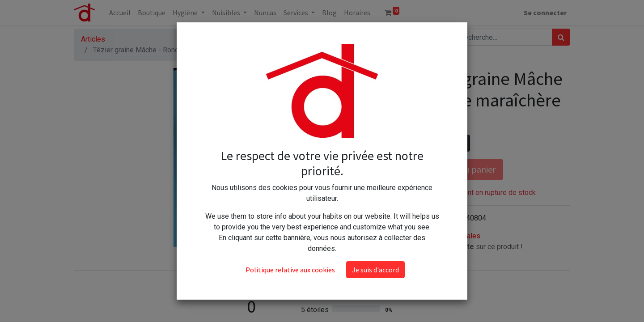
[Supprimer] (422, 143)
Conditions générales (447, 236)
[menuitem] (120, 13)
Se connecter (545, 13)
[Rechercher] (561, 37)
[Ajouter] (461, 143)
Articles (93, 39)
